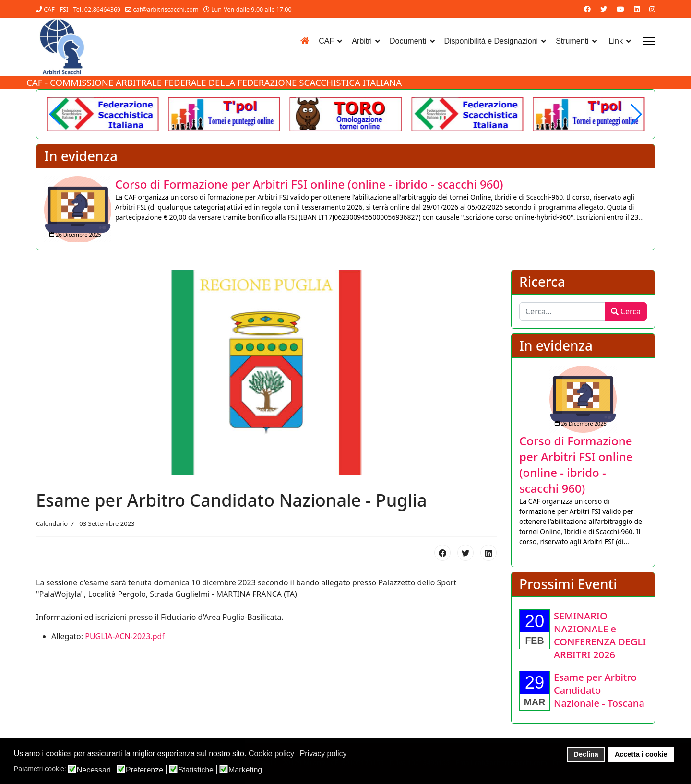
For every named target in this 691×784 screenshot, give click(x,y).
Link (616, 41)
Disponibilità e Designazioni (491, 41)
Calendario (52, 525)
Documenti (408, 41)
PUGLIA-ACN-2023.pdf (125, 637)
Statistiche (196, 770)
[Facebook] (587, 9)
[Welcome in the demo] (103, 114)
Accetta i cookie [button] (641, 754)
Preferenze (144, 770)
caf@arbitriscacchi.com (166, 9)
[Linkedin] (637, 9)
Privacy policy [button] (323, 754)
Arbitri (362, 41)
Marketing (245, 770)
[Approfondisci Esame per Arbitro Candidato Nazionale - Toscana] (599, 691)
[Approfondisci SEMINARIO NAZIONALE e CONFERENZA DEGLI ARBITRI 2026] (600, 636)
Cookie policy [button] (271, 754)
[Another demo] (224, 114)
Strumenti (572, 41)
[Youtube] (620, 9)
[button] (636, 114)
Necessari (94, 770)
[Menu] (649, 41)
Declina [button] (586, 754)
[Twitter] (604, 9)
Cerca (626, 312)
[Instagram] (652, 9)
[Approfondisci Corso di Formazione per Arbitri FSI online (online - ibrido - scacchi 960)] (78, 210)
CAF (326, 41)
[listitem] (345, 210)
